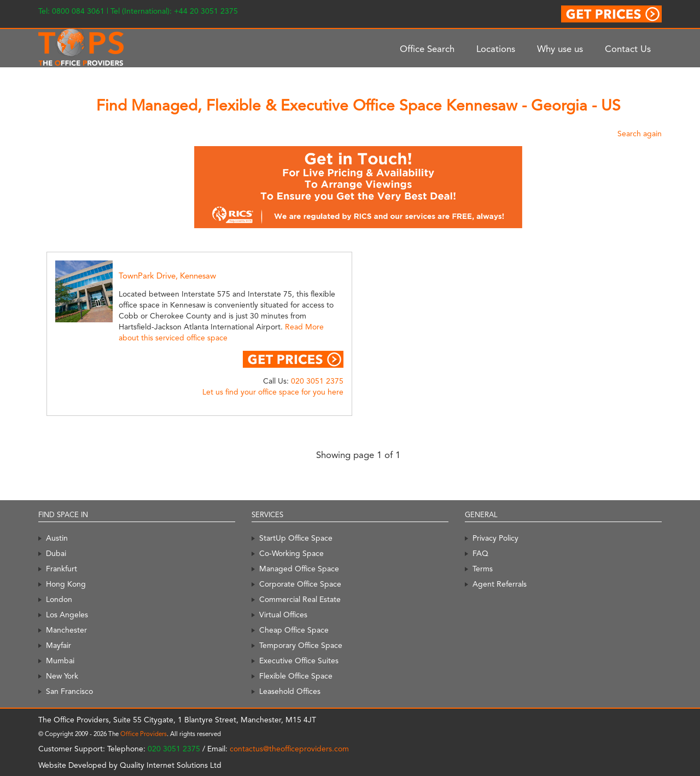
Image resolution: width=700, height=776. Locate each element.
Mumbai (60, 661)
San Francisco (69, 691)
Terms (483, 569)
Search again (640, 134)
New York (62, 676)
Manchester (66, 630)
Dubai (56, 553)
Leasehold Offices (290, 691)
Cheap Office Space (294, 630)
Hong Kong (66, 584)
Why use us (560, 49)
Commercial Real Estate (300, 599)
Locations (496, 49)
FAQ (480, 553)
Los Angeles (67, 615)
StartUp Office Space (296, 538)
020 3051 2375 (317, 381)
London (59, 599)
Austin (57, 538)
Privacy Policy (495, 538)
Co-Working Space (291, 553)
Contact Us (628, 49)
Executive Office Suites (299, 661)
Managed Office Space (299, 569)
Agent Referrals (500, 584)
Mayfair (59, 645)
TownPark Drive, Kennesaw (167, 276)
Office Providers (144, 734)
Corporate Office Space (300, 584)
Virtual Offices (283, 615)
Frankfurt (62, 569)
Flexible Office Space (296, 676)
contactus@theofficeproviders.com (289, 749)
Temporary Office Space (301, 645)
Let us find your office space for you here (273, 392)
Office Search (427, 49)
